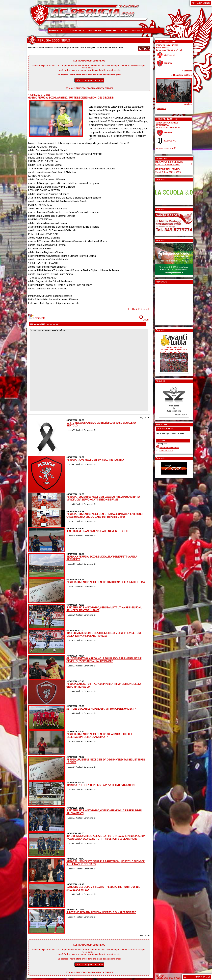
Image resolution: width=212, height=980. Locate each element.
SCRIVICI (109, 88)
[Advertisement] (165, 303)
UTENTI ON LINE (203, 977)
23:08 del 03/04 (166, 451)
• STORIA (124, 30)
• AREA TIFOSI (77, 30)
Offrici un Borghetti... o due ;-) (89, 80)
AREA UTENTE (204, 3)
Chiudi (144, 320)
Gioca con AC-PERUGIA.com (168, 164)
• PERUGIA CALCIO (58, 30)
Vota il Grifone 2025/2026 (167, 172)
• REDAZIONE (94, 30)
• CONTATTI (138, 30)
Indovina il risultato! (165, 148)
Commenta (37, 318)
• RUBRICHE (110, 30)
